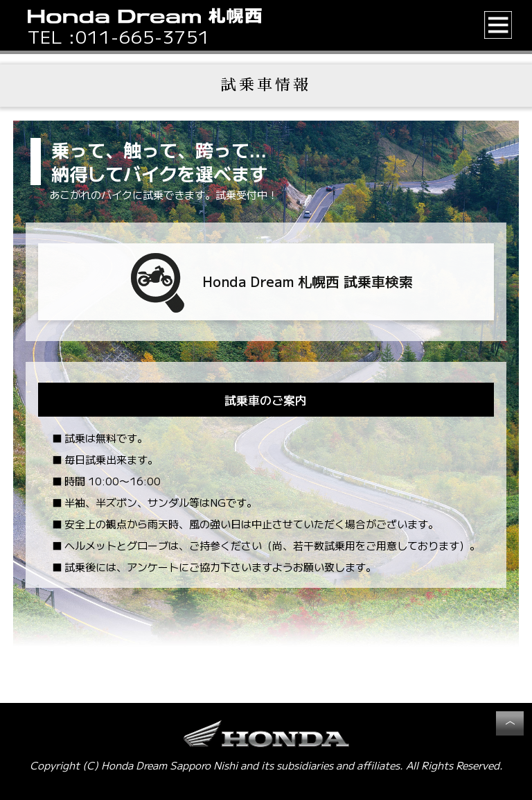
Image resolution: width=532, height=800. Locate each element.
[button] (498, 25)
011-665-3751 (143, 36)
